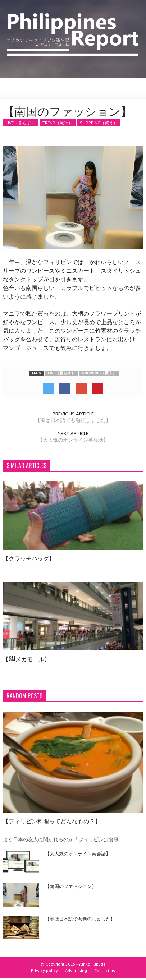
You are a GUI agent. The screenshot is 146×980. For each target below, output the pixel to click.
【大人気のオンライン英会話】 (73, 440)
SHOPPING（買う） (99, 123)
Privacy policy (44, 970)
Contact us (105, 970)
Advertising (76, 970)
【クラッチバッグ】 (29, 558)
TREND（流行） (58, 123)
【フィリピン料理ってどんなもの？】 (52, 821)
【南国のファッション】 (71, 886)
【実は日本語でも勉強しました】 (73, 420)
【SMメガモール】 (26, 659)
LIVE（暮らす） (20, 123)
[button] (27, 88)
